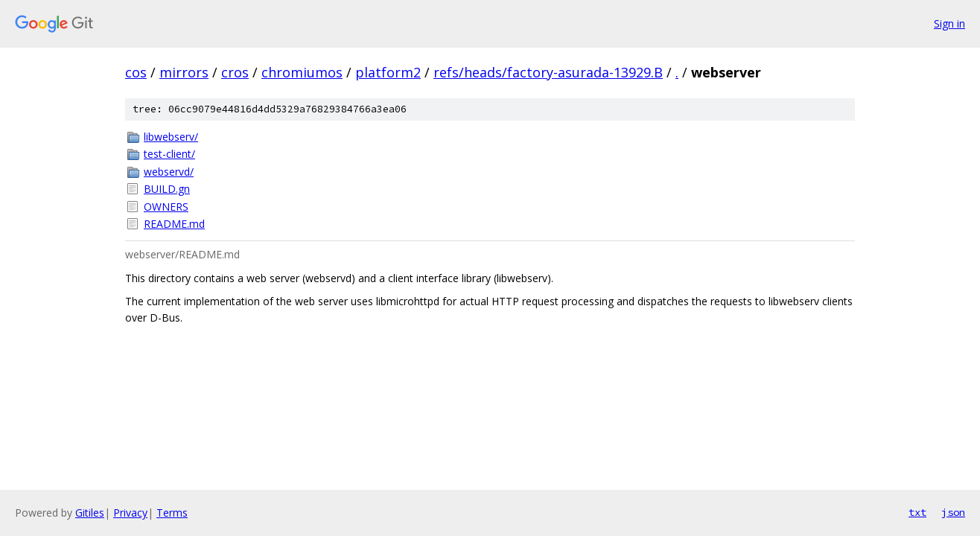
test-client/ (169, 154)
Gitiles (90, 513)
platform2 (388, 72)
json (953, 512)
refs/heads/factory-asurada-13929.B (548, 72)
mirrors (184, 72)
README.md (174, 224)
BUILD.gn (167, 189)
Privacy (130, 513)
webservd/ (169, 172)
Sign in (949, 23)
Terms (172, 513)
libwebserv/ (171, 137)
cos (136, 72)
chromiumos (302, 72)
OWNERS (166, 207)
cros (235, 72)
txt (917, 512)
